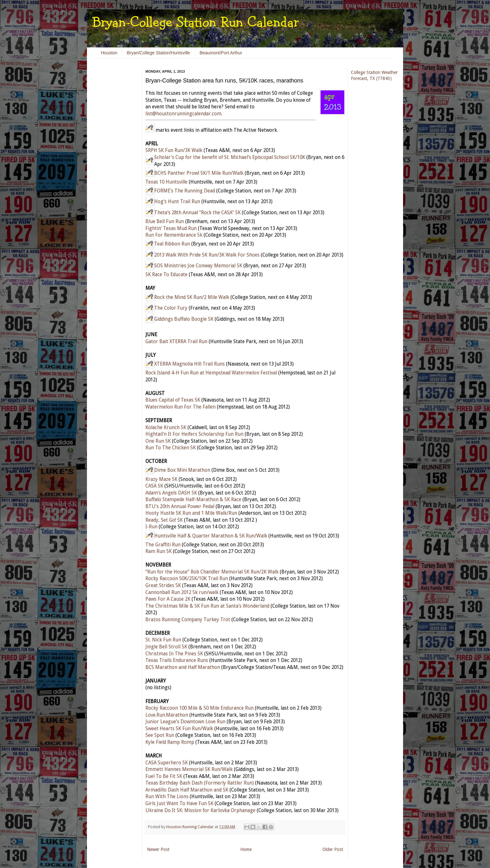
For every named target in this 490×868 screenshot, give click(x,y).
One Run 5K (158, 441)
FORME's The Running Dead (185, 191)
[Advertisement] (115, 164)
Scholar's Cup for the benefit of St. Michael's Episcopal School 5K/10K (230, 157)
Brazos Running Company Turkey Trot (188, 620)
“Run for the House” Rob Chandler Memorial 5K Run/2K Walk (212, 572)
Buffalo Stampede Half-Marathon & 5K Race (193, 500)
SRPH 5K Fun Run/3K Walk (174, 150)
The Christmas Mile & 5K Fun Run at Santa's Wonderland (207, 606)
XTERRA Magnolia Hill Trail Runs (190, 364)
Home (246, 849)
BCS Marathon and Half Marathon (183, 667)
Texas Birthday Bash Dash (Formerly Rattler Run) (200, 783)
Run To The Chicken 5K (171, 448)
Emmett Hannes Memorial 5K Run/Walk (189, 769)
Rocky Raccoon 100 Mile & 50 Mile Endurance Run (199, 708)
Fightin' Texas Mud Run (171, 228)
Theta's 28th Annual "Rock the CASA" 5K (197, 213)
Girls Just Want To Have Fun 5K (179, 804)
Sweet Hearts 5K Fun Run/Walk (179, 729)
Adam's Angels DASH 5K (171, 493)
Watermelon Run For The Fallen (181, 407)
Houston (109, 53)
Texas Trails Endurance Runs (177, 660)
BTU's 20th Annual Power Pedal (180, 507)
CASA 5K (154, 486)
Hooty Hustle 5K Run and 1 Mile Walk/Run (191, 513)
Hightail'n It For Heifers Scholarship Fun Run (194, 434)
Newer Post (158, 849)
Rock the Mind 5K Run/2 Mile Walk (192, 297)
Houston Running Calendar (190, 827)
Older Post (333, 849)
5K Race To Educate (166, 275)
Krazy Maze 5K (161, 479)
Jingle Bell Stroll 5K (166, 647)
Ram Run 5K (159, 551)
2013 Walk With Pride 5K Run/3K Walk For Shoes (207, 255)
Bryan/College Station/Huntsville (158, 53)
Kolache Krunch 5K (166, 428)
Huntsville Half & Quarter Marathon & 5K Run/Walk (211, 536)
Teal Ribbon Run (172, 244)
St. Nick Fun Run (163, 640)
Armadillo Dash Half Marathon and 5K (187, 790)
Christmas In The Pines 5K (174, 654)
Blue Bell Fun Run (165, 222)
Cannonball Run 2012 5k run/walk (182, 592)
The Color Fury (171, 308)
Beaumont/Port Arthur (221, 53)
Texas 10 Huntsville (166, 182)
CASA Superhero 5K (167, 763)
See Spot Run (160, 735)
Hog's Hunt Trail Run (177, 202)
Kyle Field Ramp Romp (170, 742)
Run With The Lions (167, 797)
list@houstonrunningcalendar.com (183, 114)
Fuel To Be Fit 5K (164, 776)
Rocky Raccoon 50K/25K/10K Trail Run (187, 579)
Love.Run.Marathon (167, 715)
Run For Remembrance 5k (174, 235)
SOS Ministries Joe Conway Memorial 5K (198, 266)
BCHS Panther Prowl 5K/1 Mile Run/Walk (199, 173)
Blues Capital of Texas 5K (173, 400)
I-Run (151, 527)
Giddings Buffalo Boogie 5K (184, 319)
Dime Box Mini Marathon (182, 470)
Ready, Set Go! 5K (164, 520)
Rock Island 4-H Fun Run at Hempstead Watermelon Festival (211, 373)
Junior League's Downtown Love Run (185, 722)
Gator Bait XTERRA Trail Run (176, 342)
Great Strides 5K (163, 586)
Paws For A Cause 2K (168, 599)
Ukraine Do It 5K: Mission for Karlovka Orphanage (200, 810)
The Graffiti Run (163, 545)
